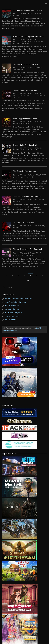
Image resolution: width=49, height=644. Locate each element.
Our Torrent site (10, 320)
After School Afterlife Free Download (27, 197)
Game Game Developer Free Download (29, 37)
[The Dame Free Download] (6, 226)
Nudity (16, 43)
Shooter (41, 96)
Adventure (18, 41)
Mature (41, 41)
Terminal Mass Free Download (25, 91)
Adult (37, 40)
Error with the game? (12, 316)
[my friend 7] (19, 444)
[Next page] (34, 281)
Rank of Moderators (12, 306)
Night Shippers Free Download (25, 119)
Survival (17, 97)
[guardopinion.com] (19, 413)
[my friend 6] (19, 435)
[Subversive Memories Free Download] (6, 14)
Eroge (27, 41)
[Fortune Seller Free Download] (6, 148)
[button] (46, 4)
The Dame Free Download (24, 223)
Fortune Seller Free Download (25, 145)
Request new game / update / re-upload (19, 299)
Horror (17, 15)
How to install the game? (13, 313)
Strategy (37, 150)
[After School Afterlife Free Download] (6, 200)
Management (27, 150)
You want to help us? (12, 309)
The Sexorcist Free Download (25, 171)
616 (27, 281)
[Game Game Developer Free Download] (6, 40)
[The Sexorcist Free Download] (6, 175)
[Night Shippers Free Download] (6, 122)
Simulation (25, 43)
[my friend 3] (19, 428)
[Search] (24, 288)
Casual (38, 148)
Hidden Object (26, 176)
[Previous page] (7, 276)
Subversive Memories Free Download (28, 10)
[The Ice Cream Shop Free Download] (6, 253)
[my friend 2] (19, 421)
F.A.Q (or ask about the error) (15, 302)
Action (38, 13)
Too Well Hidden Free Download (26, 65)
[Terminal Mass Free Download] (6, 94)
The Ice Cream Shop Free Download (28, 249)
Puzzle (30, 178)
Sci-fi (34, 96)
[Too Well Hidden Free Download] (6, 68)
